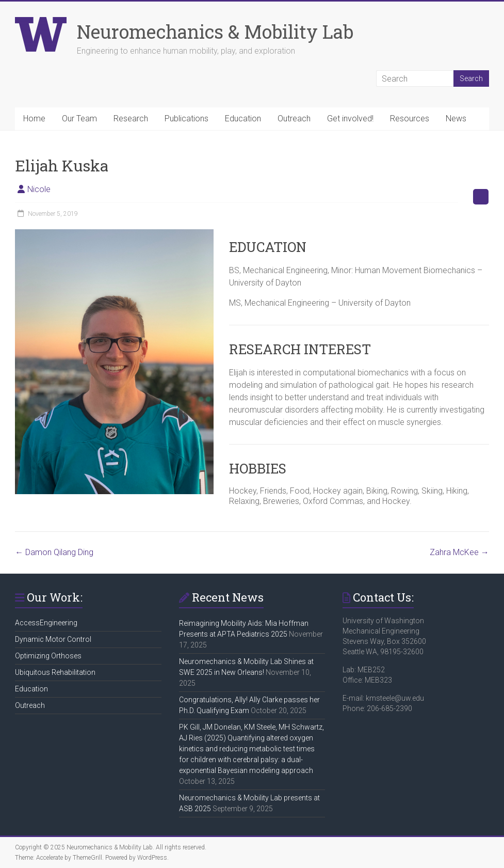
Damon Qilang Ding (54, 552)
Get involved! (350, 119)
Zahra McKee (459, 552)
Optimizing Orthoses (48, 656)
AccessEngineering (46, 623)
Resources (410, 119)
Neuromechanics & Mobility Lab (215, 31)
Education (243, 119)
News (456, 119)
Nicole (39, 189)
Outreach (294, 119)
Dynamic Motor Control (53, 639)
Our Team (79, 119)
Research (131, 119)
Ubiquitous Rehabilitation (55, 672)
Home (34, 119)
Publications (186, 119)
